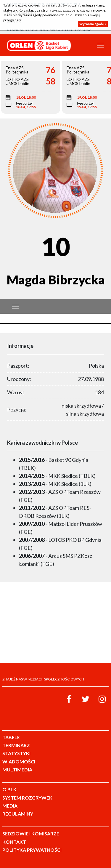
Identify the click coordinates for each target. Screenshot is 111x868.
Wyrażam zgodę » (93, 24)
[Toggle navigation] (100, 45)
